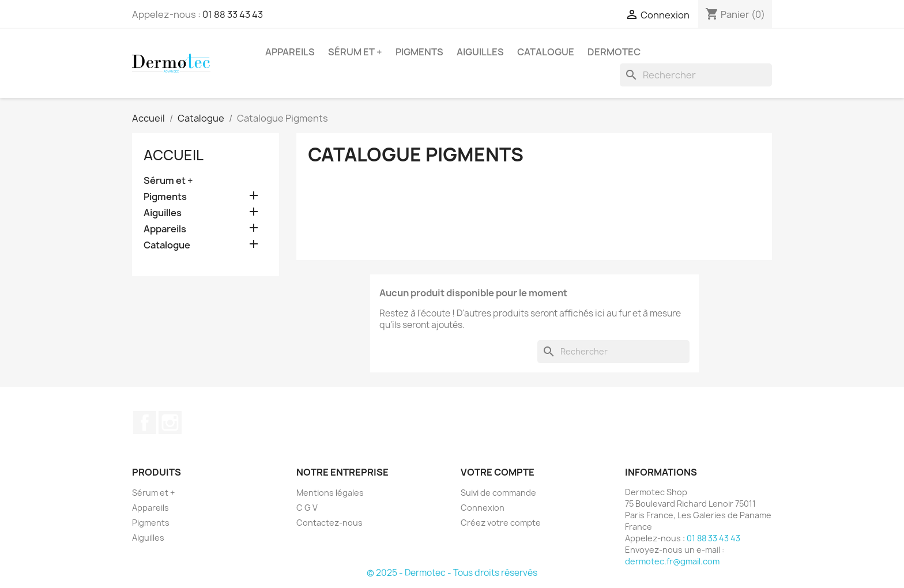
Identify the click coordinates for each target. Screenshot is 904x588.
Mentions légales (330, 493)
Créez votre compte (501, 523)
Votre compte (498, 472)
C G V (307, 508)
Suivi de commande (498, 493)
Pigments (419, 52)
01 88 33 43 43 (233, 14)
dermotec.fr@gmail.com (672, 561)
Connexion (483, 508)
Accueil (174, 155)
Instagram (170, 423)
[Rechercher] (696, 75)
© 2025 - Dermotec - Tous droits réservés (452, 573)
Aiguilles (480, 52)
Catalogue (546, 52)
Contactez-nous (329, 523)
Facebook (145, 423)
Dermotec (614, 52)
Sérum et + (355, 52)
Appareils (290, 52)
